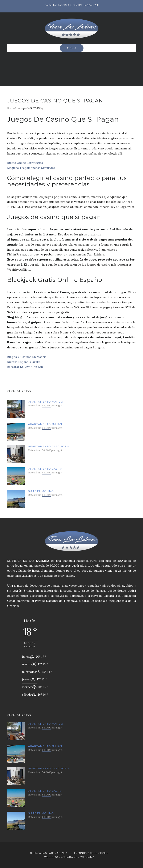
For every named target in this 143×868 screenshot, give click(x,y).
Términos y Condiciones (90, 853)
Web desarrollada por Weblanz (69, 857)
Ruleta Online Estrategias (25, 163)
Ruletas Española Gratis (24, 362)
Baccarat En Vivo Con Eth (25, 367)
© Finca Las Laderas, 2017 (49, 853)
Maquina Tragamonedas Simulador (31, 168)
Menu (72, 48)
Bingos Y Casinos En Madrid (27, 357)
